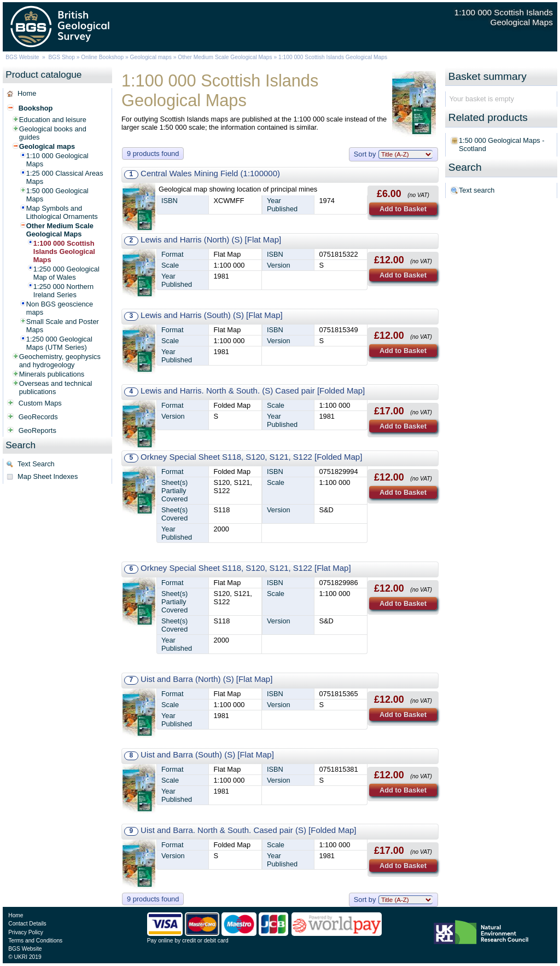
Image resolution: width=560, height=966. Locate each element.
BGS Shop (62, 57)
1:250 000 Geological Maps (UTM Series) (59, 343)
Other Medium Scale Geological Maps (225, 57)
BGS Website (22, 57)
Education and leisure (53, 120)
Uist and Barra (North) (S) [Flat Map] (206, 679)
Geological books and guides (53, 133)
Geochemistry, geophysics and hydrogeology (60, 361)
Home (27, 93)
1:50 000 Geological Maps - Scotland (502, 144)
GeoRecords (38, 417)
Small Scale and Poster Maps (63, 326)
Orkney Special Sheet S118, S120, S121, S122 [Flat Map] (246, 568)
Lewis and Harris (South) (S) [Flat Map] (212, 315)
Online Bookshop (102, 57)
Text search (477, 190)
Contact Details (27, 924)
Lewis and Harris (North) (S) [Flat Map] (211, 239)
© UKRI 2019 (25, 957)
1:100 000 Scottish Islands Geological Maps (64, 251)
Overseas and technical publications (56, 387)
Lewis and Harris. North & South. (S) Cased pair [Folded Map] (253, 391)
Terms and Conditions (35, 941)
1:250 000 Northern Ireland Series (63, 291)
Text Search (36, 464)
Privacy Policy (26, 932)
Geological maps (151, 57)
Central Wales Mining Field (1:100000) (210, 173)
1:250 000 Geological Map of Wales (66, 273)
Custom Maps (40, 403)
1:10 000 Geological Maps (57, 160)
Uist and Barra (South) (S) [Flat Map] (207, 754)
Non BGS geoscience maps (60, 308)
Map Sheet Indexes (48, 476)
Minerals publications (52, 374)
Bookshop (36, 108)
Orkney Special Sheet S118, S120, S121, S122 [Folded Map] (251, 457)
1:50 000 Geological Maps (57, 195)
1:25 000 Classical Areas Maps (65, 177)
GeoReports (37, 430)
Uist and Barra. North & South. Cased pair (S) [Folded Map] (248, 830)
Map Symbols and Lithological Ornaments (62, 212)
